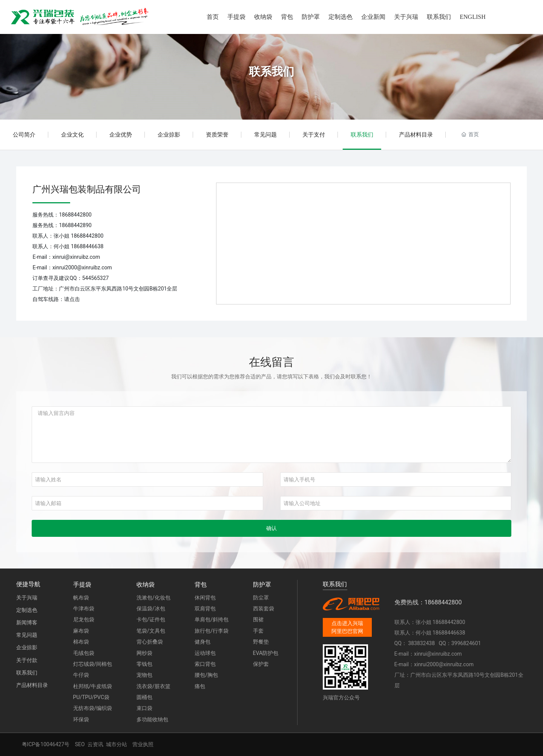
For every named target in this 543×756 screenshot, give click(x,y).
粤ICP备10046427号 (46, 744)
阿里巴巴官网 (347, 631)
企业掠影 (169, 135)
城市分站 (117, 744)
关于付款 (27, 660)
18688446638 (87, 246)
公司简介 (24, 135)
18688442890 (75, 225)
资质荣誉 (217, 135)
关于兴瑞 (27, 598)
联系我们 (271, 71)
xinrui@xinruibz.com (76, 257)
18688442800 (75, 215)
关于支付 (314, 135)
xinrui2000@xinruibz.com (82, 267)
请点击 (72, 299)
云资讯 (95, 744)
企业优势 (121, 135)
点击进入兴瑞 (347, 623)
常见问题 (265, 135)
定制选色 (27, 610)
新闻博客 (27, 622)
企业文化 (72, 135)
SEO (80, 744)
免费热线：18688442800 (428, 602)
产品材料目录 (416, 135)
